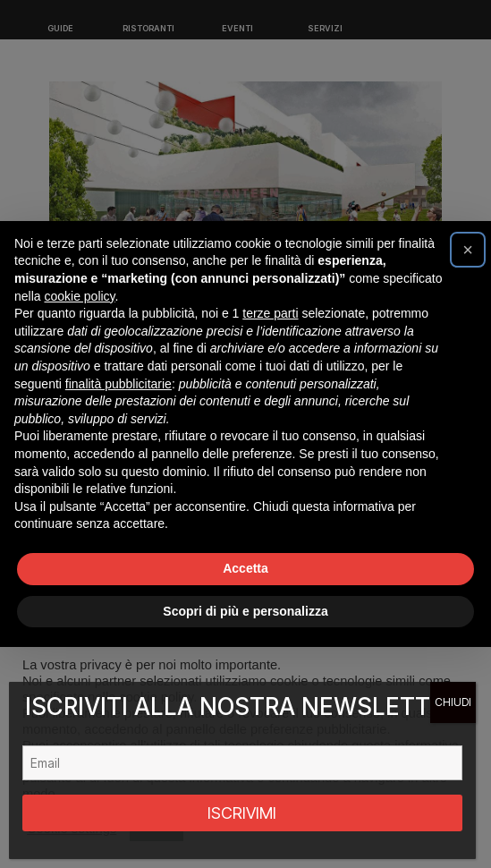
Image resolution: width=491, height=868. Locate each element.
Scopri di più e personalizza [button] (245, 611)
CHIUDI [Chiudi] (453, 702)
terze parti (270, 313)
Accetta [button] (245, 568)
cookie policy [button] (79, 296)
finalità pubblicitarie (119, 384)
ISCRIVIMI (242, 813)
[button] (468, 250)
